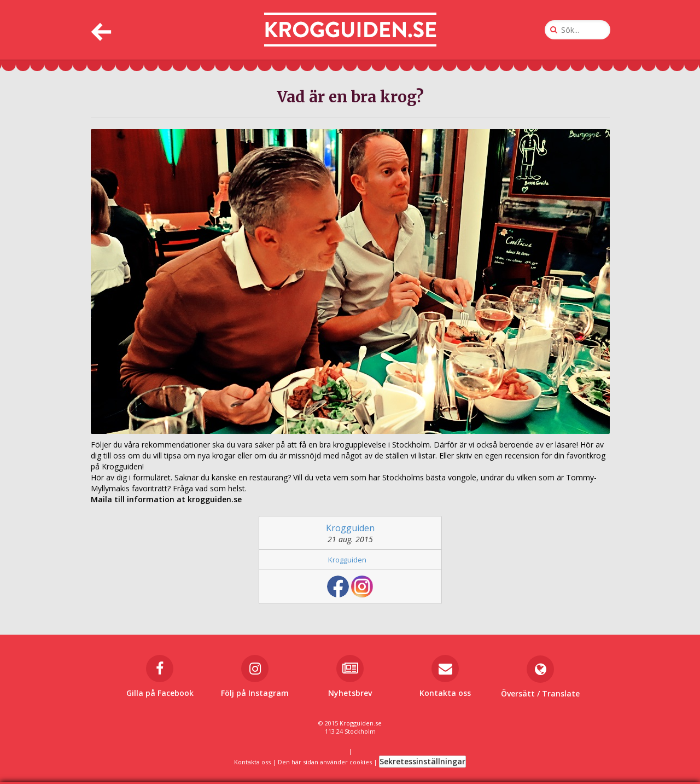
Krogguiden (350, 528)
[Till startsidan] (350, 30)
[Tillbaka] (100, 30)
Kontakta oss (252, 762)
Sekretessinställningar (422, 761)
